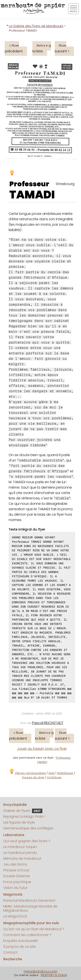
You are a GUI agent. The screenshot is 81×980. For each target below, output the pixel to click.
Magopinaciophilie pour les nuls (31, 923)
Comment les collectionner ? (27, 935)
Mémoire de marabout (22, 859)
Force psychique (17, 882)
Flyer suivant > (62, 48)
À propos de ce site (20, 947)
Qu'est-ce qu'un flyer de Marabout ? (34, 929)
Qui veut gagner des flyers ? (27, 841)
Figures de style (33, 777)
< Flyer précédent (14, 48)
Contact (10, 952)
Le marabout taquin (20, 847)
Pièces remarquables (28, 773)
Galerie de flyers (23, 811)
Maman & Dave (54, 975)
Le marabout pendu (20, 853)
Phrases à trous (16, 870)
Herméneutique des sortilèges (28, 828)
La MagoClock (15, 916)
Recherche (13, 959)
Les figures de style (19, 822)
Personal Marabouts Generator (29, 900)
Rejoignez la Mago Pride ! (24, 817)
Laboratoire (14, 835)
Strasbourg (65, 184)
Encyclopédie (15, 805)
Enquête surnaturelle (21, 941)
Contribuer (54, 777)
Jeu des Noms (15, 864)
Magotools (13, 894)
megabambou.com (40, 971)
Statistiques (65, 773)
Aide (52, 773)
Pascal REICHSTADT (48, 723)
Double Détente (17, 876)
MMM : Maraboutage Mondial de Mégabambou (30, 908)
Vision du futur (15, 888)
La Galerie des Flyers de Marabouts (36, 26)
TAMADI (32, 195)
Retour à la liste (42, 48)
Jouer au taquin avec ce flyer (42, 749)
